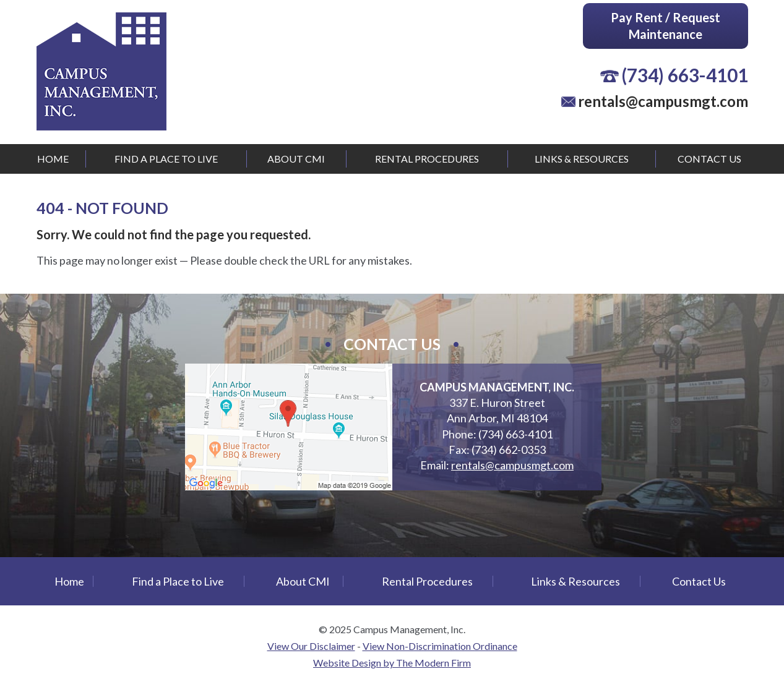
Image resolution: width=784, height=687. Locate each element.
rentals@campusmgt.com (663, 101)
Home (53, 159)
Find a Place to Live (166, 159)
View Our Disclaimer (311, 646)
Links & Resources (582, 159)
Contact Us (709, 159)
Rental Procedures (427, 159)
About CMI (296, 159)
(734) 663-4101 (685, 75)
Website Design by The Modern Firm (392, 663)
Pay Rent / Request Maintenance (666, 26)
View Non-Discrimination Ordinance (440, 646)
